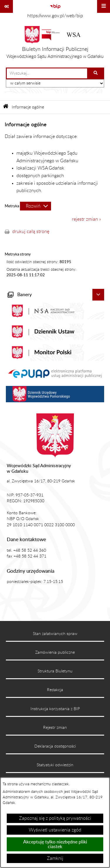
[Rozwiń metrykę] (35, 206)
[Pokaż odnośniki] (6, 6)
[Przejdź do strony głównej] (55, 44)
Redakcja (55, 690)
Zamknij (55, 858)
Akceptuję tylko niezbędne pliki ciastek (55, 844)
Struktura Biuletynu (55, 671)
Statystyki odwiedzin (55, 765)
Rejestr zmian (55, 728)
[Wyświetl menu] (104, 6)
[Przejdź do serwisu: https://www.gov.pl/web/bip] (55, 10)
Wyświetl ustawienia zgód (55, 830)
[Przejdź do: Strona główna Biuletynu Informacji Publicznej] (6, 107)
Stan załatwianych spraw (55, 634)
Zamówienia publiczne (55, 653)
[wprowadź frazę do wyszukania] (47, 73)
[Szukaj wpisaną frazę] (96, 73)
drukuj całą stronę (31, 232)
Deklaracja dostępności (55, 746)
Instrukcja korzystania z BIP (55, 709)
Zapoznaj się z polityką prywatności (55, 818)
